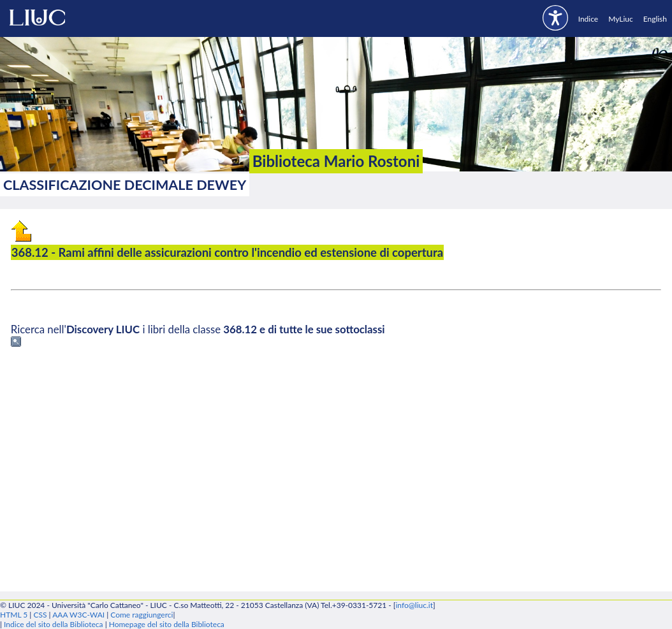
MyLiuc (621, 19)
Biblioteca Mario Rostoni (336, 161)
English (655, 19)
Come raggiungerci (142, 615)
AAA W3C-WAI (78, 615)
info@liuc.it (414, 605)
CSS (40, 615)
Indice (588, 19)
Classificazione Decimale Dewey (125, 185)
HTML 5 (14, 615)
